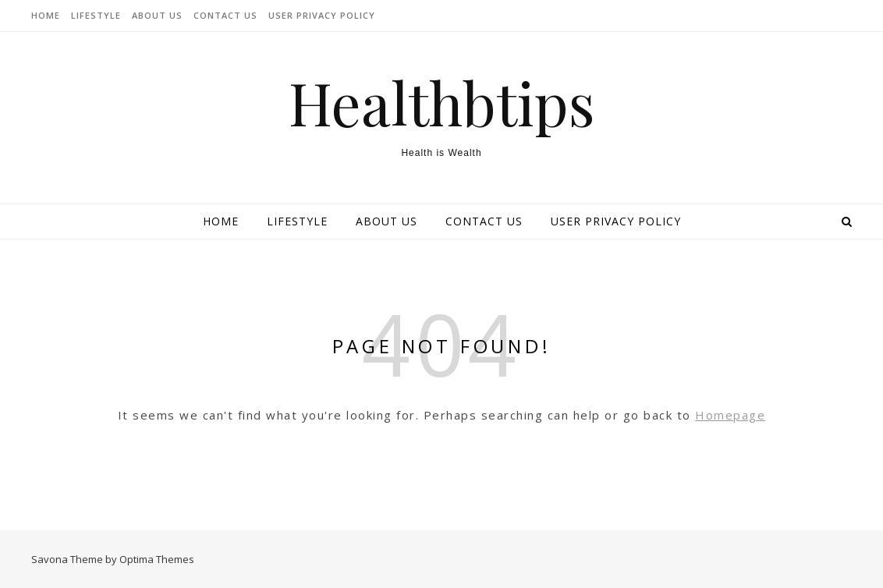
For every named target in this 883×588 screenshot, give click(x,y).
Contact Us (225, 15)
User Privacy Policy (322, 15)
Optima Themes (157, 559)
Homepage (730, 415)
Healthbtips (442, 103)
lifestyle (96, 15)
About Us (157, 15)
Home (46, 15)
